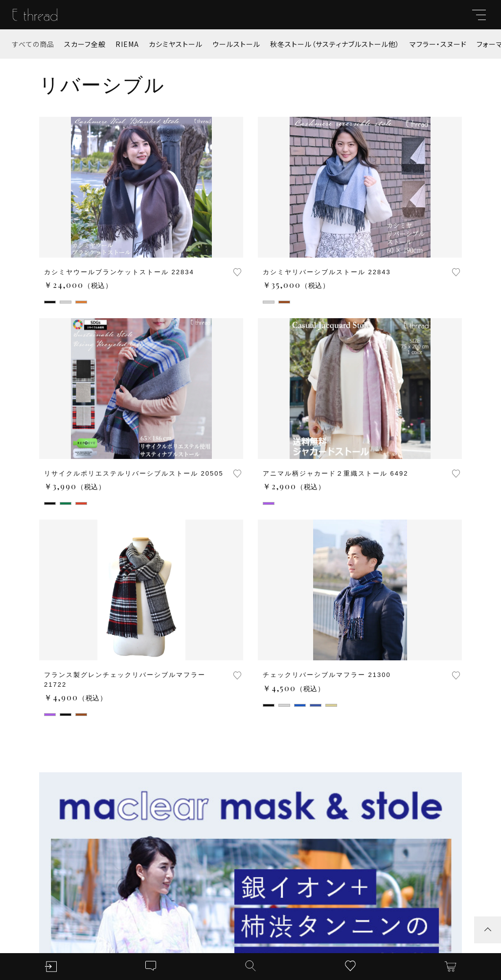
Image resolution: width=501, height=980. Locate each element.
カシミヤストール (176, 44)
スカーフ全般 (85, 44)
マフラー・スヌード (438, 44)
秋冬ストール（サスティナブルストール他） (335, 44)
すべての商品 (33, 44)
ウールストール (236, 44)
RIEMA (127, 44)
